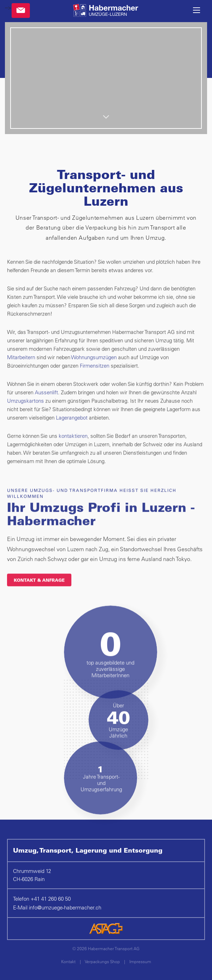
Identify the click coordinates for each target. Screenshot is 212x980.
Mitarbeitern (22, 371)
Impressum (140, 961)
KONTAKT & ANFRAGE (39, 594)
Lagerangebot (72, 431)
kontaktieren (73, 449)
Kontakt (68, 961)
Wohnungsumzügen (95, 371)
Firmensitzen (95, 379)
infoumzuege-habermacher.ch (65, 908)
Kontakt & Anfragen (21, 11)
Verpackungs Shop (102, 961)
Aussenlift (46, 406)
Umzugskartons (26, 414)
